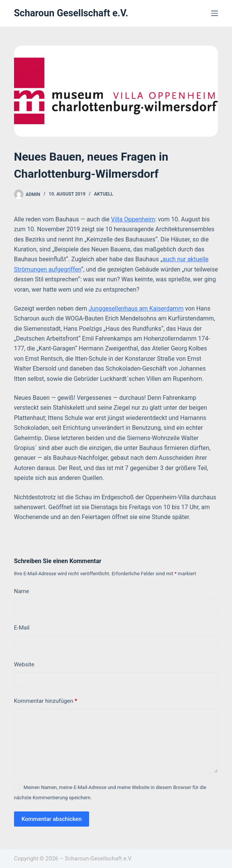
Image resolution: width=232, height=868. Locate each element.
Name (22, 591)
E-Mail (22, 628)
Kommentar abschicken (52, 819)
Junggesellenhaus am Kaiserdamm (136, 309)
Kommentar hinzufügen (46, 701)
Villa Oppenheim (133, 219)
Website (24, 664)
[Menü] (215, 13)
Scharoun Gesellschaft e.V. (71, 13)
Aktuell (104, 194)
